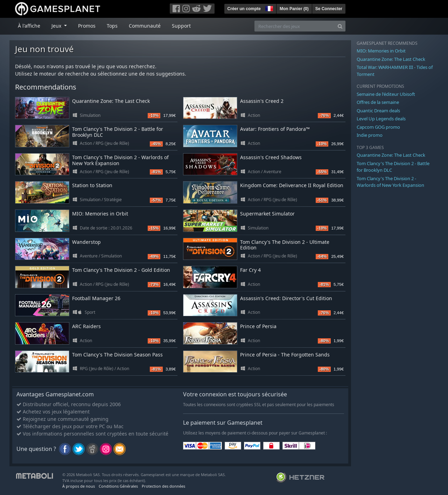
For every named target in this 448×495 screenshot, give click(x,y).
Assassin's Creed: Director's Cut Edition (286, 298)
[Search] (340, 26)
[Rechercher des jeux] (295, 26)
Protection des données (163, 486)
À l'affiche (29, 26)
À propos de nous (79, 486)
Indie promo (370, 135)
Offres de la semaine (378, 102)
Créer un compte (244, 9)
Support (181, 26)
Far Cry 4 (250, 270)
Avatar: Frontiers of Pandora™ (275, 129)
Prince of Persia (258, 326)
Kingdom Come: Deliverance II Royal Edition (292, 185)
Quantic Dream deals (378, 111)
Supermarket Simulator (267, 214)
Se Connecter (329, 9)
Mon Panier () (294, 9)
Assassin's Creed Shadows (271, 157)
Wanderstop (86, 242)
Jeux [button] (57, 26)
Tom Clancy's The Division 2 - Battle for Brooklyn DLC (118, 132)
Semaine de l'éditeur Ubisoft (386, 94)
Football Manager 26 (96, 298)
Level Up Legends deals (381, 119)
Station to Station (92, 185)
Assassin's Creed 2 (262, 101)
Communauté (145, 26)
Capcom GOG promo (378, 127)
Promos (87, 26)
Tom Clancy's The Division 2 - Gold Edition (121, 270)
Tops (112, 26)
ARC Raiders (86, 326)
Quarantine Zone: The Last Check (111, 101)
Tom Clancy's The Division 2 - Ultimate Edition (285, 245)
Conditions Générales (118, 486)
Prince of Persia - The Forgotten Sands (285, 355)
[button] (268, 8)
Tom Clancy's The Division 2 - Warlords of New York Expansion (120, 160)
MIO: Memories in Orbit (100, 214)
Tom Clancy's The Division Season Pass (117, 355)
